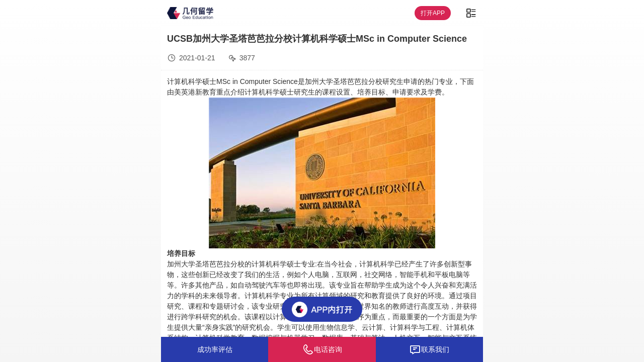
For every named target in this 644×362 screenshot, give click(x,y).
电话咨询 (322, 349)
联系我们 (429, 349)
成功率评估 (215, 349)
